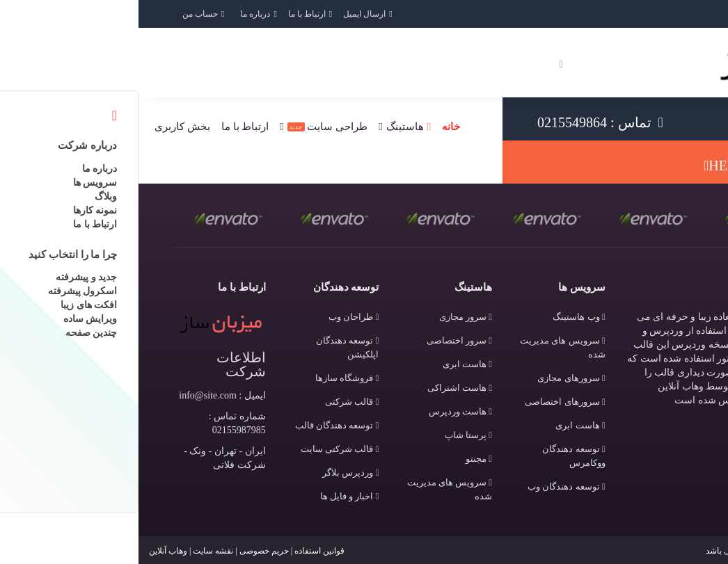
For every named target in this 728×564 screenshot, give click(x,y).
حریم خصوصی (126, 551)
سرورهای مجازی (433, 378)
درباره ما (117, 14)
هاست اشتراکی (321, 388)
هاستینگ (267, 127)
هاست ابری (442, 425)
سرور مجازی (327, 317)
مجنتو (340, 459)
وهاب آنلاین (30, 551)
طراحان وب (215, 317)
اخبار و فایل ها (211, 496)
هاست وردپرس (322, 411)
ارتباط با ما (168, 14)
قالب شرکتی (213, 402)
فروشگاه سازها (208, 378)
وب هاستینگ (440, 317)
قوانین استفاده (181, 551)
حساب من (62, 14)
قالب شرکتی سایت (201, 449)
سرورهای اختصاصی (426, 402)
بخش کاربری (44, 127)
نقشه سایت (74, 551)
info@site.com (69, 395)
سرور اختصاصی (321, 340)
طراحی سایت (189, 127)
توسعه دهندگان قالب (199, 425)
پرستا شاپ (330, 435)
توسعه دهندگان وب (428, 486)
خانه (312, 127)
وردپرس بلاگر (212, 473)
